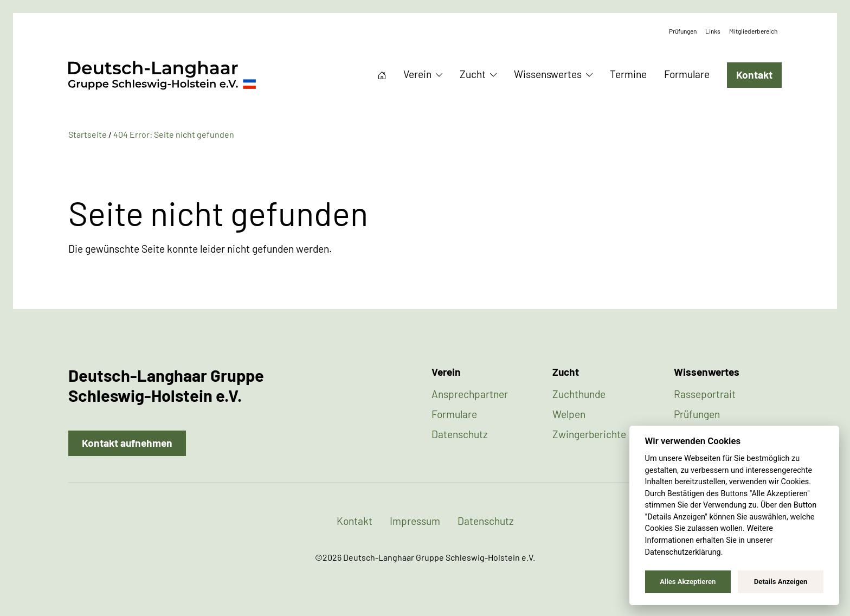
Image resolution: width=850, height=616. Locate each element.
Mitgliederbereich (753, 31)
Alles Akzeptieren (688, 582)
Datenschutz (460, 434)
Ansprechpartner (470, 394)
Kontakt (754, 75)
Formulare (687, 74)
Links (713, 31)
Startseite (382, 75)
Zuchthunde (579, 394)
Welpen (569, 414)
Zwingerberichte (589, 434)
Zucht (473, 74)
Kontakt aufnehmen (127, 443)
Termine (628, 74)
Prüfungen (683, 31)
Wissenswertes (548, 74)
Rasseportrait (705, 394)
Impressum (415, 521)
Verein (417, 74)
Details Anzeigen (781, 582)
